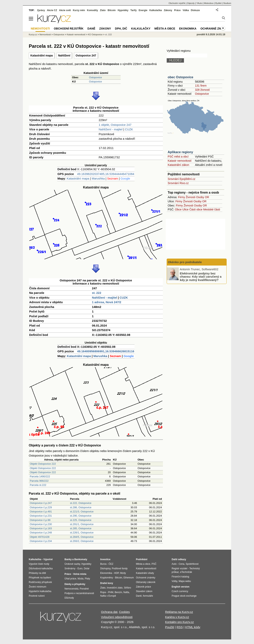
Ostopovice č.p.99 (40, 520)
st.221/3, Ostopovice (82, 512)
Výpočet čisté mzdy (39, 564)
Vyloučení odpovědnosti (117, 617)
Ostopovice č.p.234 (41, 541)
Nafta (126, 592)
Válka (186, 10)
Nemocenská (71, 589)
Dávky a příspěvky (75, 584)
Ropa (103, 592)
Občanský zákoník (146, 582)
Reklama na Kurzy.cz (179, 612)
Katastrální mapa (42, 55)
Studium (227, 3)
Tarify (134, 10)
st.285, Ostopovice (81, 528)
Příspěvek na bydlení (40, 578)
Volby (174, 581)
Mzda (80, 579)
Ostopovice (96, 77)
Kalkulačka (156, 10)
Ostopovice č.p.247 (41, 503)
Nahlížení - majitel (111, 129)
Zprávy (41, 10)
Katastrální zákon (178, 165)
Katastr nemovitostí (180, 161)
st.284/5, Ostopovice (82, 537)
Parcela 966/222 (39, 481)
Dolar (87, 569)
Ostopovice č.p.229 (41, 507)
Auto (174, 564)
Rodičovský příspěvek (40, 582)
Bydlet (218, 3)
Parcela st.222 (38, 485)
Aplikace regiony (180, 152)
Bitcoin (112, 10)
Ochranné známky (215, 29)
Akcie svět (65, 10)
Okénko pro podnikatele (185, 262)
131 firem (201, 86)
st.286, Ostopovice (81, 507)
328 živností (202, 90)
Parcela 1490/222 (40, 476)
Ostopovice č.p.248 (41, 533)
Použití (170, 627)
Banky (68, 559)
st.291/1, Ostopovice (82, 524)
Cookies (124, 612)
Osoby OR (203, 197)
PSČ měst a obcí (178, 157)
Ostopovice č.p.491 (41, 512)
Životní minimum (38, 587)
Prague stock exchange (184, 596)
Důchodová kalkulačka (41, 569)
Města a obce (165, 29)
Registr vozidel (179, 569)
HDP (116, 573)
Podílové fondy (120, 569)
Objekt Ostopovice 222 (43, 464)
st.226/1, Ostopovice (82, 533)
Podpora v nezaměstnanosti (79, 593)
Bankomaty (81, 559)
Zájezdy (191, 3)
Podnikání (142, 559)
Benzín (118, 592)
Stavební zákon (144, 591)
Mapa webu (185, 581)
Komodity (92, 10)
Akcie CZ (52, 10)
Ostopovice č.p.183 (41, 528)
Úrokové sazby (72, 564)
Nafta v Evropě (108, 596)
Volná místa (80, 574)
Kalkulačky (141, 29)
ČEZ (111, 564)
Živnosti (190, 197)
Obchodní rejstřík (177, 3)
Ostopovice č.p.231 (41, 516)
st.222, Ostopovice (81, 503)
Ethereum (129, 578)
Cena (181, 564)
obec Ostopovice (180, 77)
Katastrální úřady (145, 573)
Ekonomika (188, 29)
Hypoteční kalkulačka (40, 591)
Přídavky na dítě (37, 573)
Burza (103, 564)
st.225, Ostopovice (81, 520)
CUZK (129, 129)
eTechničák (186, 572)
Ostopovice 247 (86, 55)
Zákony (168, 10)
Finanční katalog (180, 577)
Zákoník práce (143, 587)
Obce (178, 209)
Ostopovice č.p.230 (41, 524)
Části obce (196, 209)
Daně (91, 29)
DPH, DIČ (121, 29)
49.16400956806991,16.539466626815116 (106, 351)
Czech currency (180, 591)
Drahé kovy (107, 583)
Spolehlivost (192, 564)
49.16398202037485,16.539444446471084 (106, 174)
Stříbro (127, 588)
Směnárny (70, 569)
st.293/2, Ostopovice (82, 541)
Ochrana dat (109, 612)
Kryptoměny (107, 578)
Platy (87, 579)
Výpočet (48, 559)
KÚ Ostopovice (95, 34)
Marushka (98, 178)
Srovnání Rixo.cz (178, 183)
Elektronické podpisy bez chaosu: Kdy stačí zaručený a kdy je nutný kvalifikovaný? (201, 276)
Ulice (185, 209)
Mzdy (123, 573)
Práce (178, 10)
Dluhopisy (105, 569)
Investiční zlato (115, 588)
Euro (80, 569)
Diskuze (195, 10)
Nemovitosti (45, 34)
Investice (105, 559)
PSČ (154, 564)
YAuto (199, 3)
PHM (111, 592)
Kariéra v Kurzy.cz (177, 617)
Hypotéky (123, 10)
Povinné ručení (37, 596)
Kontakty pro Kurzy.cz (179, 622)
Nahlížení (64, 55)
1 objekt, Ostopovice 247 (115, 125)
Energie (143, 10)
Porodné (84, 589)
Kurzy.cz (33, 34)
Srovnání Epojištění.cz (181, 179)
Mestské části (212, 209)
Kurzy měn (79, 10)
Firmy (181, 197)
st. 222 (97, 293)
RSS (180, 627)
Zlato (103, 10)
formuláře (148, 596)
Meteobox (209, 3)
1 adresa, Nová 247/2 (107, 302)
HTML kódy (193, 627)
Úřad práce (70, 579)
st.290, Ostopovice (81, 516)
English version (180, 587)
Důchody (69, 598)
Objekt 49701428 (40, 537)
